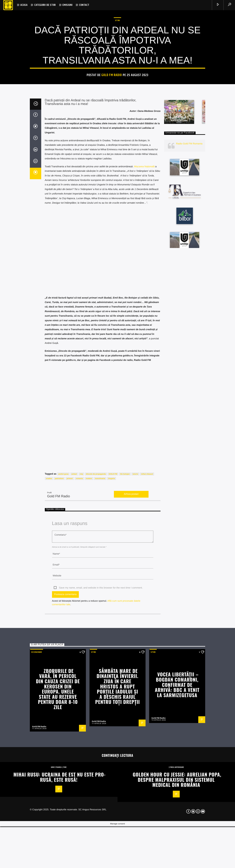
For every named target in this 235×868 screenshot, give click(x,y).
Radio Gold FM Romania (189, 338)
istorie (135, 668)
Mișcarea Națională (144, 361)
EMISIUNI (67, 5)
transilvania (100, 673)
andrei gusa (63, 668)
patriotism (59, 673)
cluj (81, 668)
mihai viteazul (147, 668)
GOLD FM (113, 668)
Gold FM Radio (112, 164)
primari (70, 673)
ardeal (74, 668)
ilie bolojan (125, 668)
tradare (89, 673)
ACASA (24, 5)
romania (79, 673)
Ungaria (111, 673)
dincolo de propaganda (96, 668)
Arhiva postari (131, 688)
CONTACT (84, 5)
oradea (49, 673)
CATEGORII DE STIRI (45, 5)
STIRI (117, 109)
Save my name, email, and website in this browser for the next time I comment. (101, 782)
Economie (37, 846)
